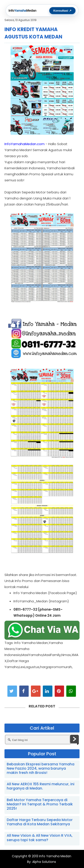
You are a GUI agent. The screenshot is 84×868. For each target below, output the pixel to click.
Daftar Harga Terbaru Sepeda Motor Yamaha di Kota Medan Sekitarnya (40, 822)
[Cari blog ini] (38, 740)
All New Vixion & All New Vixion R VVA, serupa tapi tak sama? (40, 838)
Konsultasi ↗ (62, 11)
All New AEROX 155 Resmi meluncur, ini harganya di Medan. (41, 786)
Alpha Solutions (44, 862)
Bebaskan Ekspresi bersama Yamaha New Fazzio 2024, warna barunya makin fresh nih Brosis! (41, 768)
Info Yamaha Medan (55, 856)
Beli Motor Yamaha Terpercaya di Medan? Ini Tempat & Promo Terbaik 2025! (40, 804)
